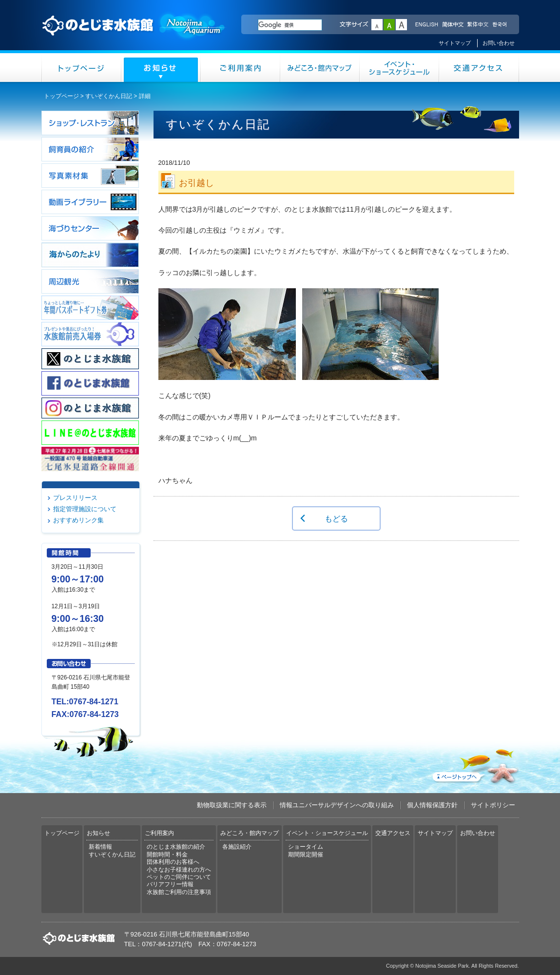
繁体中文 (478, 25)
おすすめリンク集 (78, 520)
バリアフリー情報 (170, 884)
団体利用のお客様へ (173, 862)
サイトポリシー (493, 805)
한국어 (501, 25)
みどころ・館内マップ (320, 68)
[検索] (290, 25)
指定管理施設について (85, 509)
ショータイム (306, 847)
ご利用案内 (241, 68)
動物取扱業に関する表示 (232, 805)
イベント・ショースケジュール (399, 68)
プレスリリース (75, 498)
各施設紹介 (237, 847)
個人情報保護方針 (432, 805)
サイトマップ (455, 43)
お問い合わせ (499, 43)
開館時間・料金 (167, 855)
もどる (336, 518)
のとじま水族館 (134, 35)
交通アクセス (479, 68)
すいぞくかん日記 (109, 96)
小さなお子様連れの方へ (179, 870)
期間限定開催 (306, 855)
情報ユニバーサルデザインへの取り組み (337, 805)
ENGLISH (426, 25)
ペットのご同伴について (179, 877)
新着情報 (100, 847)
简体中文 (452, 25)
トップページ (81, 68)
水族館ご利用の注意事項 (179, 892)
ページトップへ (475, 764)
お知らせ (161, 68)
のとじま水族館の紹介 (176, 847)
